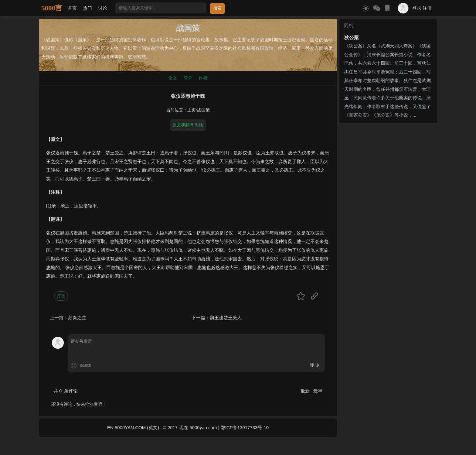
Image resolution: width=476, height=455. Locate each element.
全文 (173, 78)
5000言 (52, 8)
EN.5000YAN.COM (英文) (133, 428)
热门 (87, 8)
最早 (318, 391)
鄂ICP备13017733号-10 (245, 428)
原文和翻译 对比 (188, 125)
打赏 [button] (61, 296)
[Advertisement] (388, 164)
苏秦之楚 (77, 318)
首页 (72, 8)
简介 (188, 78)
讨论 (103, 8)
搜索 (217, 8)
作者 (203, 78)
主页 (192, 110)
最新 (306, 391)
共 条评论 (66, 391)
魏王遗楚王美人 (226, 318)
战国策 (203, 110)
